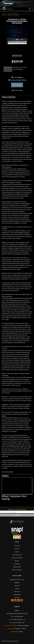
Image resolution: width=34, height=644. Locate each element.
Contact (17, 549)
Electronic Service (17, 570)
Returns (17, 586)
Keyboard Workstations (13, 14)
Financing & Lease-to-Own (17, 579)
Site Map (17, 598)
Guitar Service (17, 567)
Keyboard (4, 14)
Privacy (17, 589)
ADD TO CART (17, 85)
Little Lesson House (17, 558)
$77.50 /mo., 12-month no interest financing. (15, 69)
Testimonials (17, 595)
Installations (17, 564)
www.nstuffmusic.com (19, 622)
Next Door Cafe (17, 555)
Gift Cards (17, 592)
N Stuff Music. (7, 641)
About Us (17, 546)
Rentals (17, 561)
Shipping (17, 582)
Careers (17, 552)
